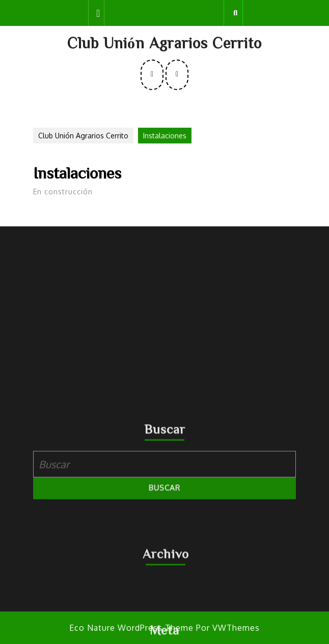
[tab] (96, 13)
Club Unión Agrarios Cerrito (164, 43)
